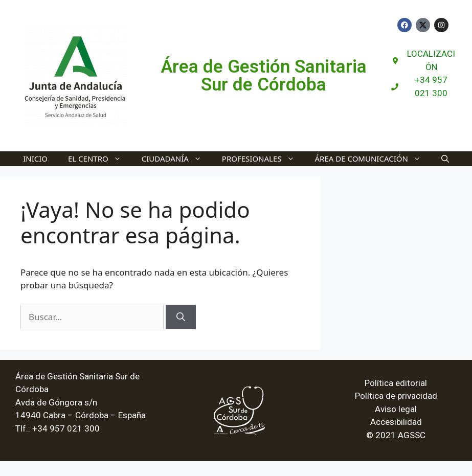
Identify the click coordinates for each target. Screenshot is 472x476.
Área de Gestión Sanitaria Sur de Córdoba (264, 76)
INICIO (35, 158)
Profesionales (263, 159)
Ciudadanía (177, 159)
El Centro (100, 159)
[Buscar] (181, 317)
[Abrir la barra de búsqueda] (445, 159)
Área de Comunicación (373, 159)
